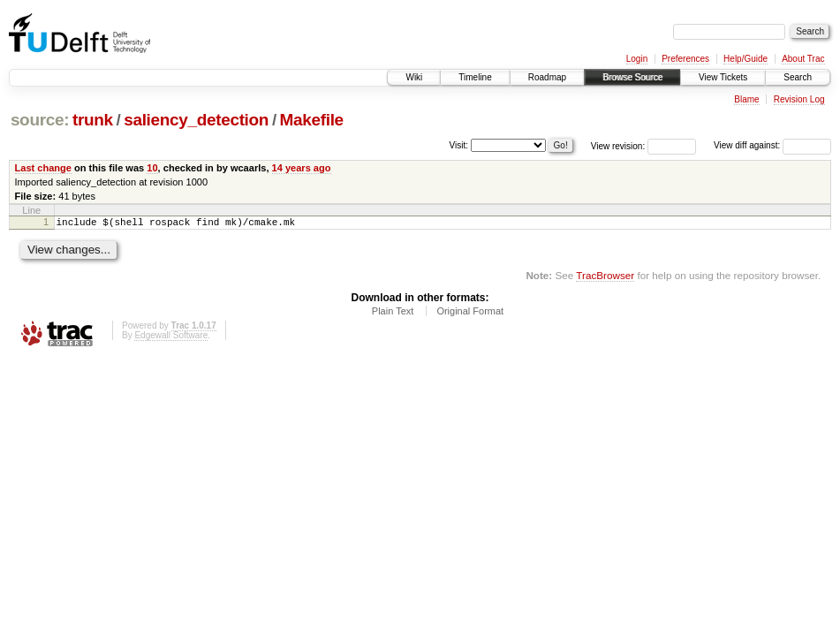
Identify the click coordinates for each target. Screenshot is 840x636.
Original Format (470, 314)
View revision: (618, 145)
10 (152, 168)
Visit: (459, 144)
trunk (93, 120)
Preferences (685, 59)
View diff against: (772, 145)
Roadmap (547, 77)
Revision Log (799, 99)
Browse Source (632, 77)
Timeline (475, 77)
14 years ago (302, 168)
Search (798, 77)
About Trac (803, 59)
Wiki (414, 77)
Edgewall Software (171, 338)
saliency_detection (196, 120)
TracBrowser (605, 278)
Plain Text (393, 314)
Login (637, 59)
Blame (746, 99)
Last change (43, 168)
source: (40, 120)
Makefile (312, 120)
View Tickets (723, 77)
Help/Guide (745, 59)
